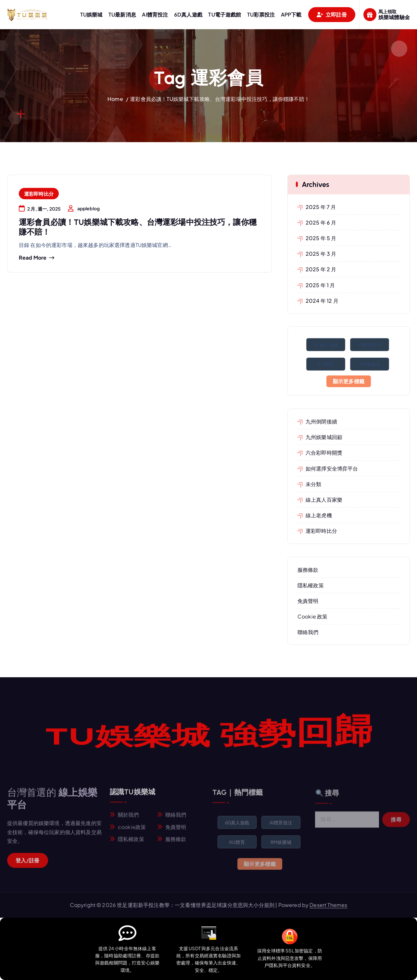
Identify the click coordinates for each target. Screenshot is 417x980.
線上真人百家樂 (324, 500)
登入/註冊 (28, 864)
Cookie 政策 (312, 616)
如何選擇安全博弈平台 (332, 468)
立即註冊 (332, 14)
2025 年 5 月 (321, 238)
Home (115, 99)
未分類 (313, 484)
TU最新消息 (122, 14)
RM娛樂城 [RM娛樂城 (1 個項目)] (370, 364)
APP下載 (291, 14)
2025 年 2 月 (321, 269)
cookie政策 (132, 831)
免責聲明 (308, 601)
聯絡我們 (308, 632)
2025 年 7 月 (321, 207)
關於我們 (128, 819)
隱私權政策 (311, 585)
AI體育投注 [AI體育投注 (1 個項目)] (370, 345)
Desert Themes (328, 905)
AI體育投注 (155, 14)
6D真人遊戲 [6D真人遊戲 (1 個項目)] (326, 345)
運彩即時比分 (39, 194)
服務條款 (308, 570)
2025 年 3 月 (321, 254)
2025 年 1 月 (320, 285)
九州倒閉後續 (321, 421)
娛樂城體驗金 (394, 17)
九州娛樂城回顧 (324, 437)
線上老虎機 (319, 515)
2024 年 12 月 (322, 301)
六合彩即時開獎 (324, 453)
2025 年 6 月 (321, 222)
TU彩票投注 (261, 14)
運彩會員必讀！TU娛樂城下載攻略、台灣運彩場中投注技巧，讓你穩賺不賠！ (220, 99)
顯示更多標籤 (349, 381)
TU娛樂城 (91, 14)
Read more (33, 258)
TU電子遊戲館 (225, 14)
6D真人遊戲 (188, 14)
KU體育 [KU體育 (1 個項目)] (326, 364)
